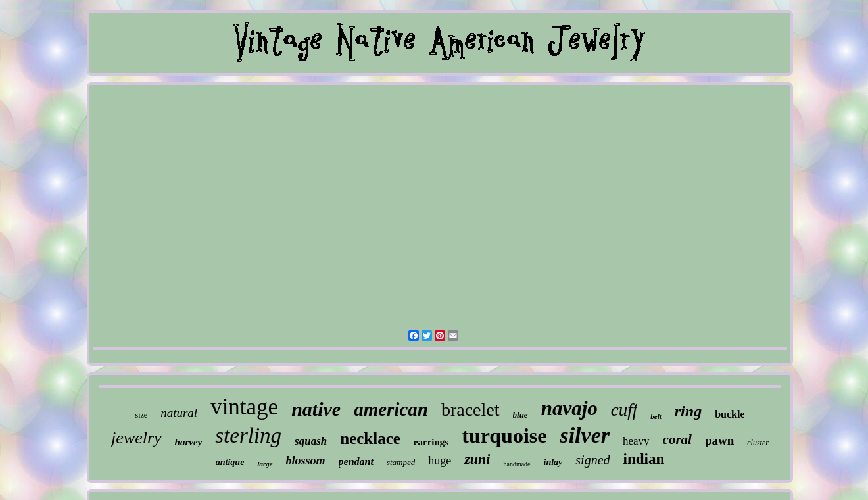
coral (677, 439)
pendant (356, 462)
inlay (553, 462)
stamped (401, 462)
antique (230, 462)
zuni (477, 459)
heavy (636, 441)
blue (520, 415)
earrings (431, 442)
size (142, 415)
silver (585, 435)
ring (688, 411)
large (265, 464)
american (391, 409)
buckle (730, 414)
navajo (569, 408)
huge (440, 461)
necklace (370, 438)
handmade (517, 464)
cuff (624, 410)
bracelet (470, 410)
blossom (306, 461)
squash (311, 441)
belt (656, 416)
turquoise (504, 436)
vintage (244, 407)
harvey (189, 442)
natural (179, 413)
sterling (248, 436)
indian (644, 459)
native (316, 409)
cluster (758, 443)
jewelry (136, 438)
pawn (719, 440)
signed (592, 460)
